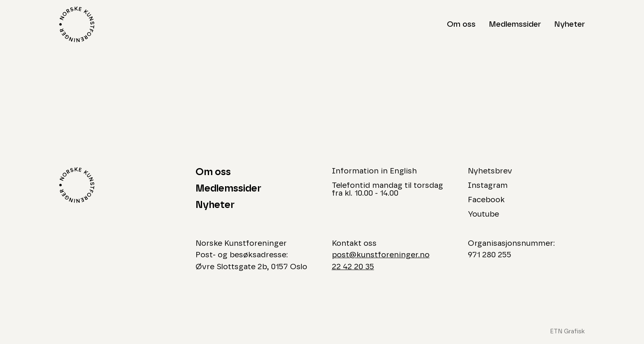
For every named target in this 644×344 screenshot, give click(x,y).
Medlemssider (515, 24)
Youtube (483, 214)
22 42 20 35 (353, 267)
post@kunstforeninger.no (381, 255)
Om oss (461, 24)
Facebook (486, 200)
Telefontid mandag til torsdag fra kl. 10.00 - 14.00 (388, 189)
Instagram (488, 186)
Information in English (374, 171)
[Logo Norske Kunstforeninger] (77, 24)
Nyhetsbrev (490, 171)
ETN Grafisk (567, 331)
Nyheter (569, 24)
